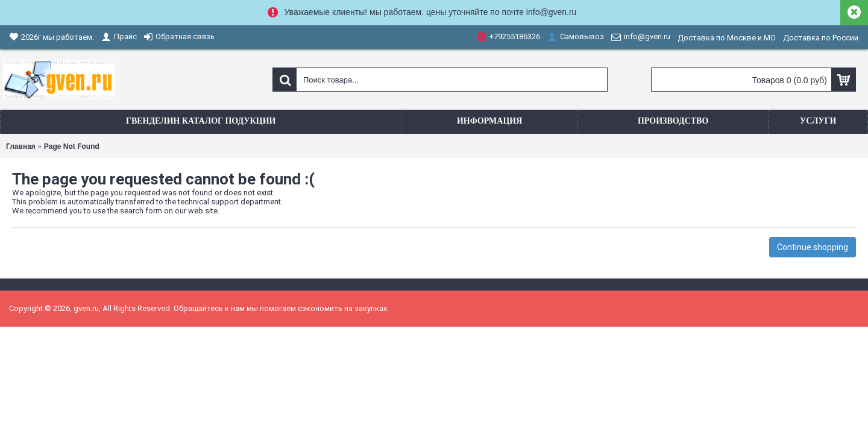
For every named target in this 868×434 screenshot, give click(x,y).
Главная (21, 146)
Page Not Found (72, 146)
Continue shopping (813, 247)
